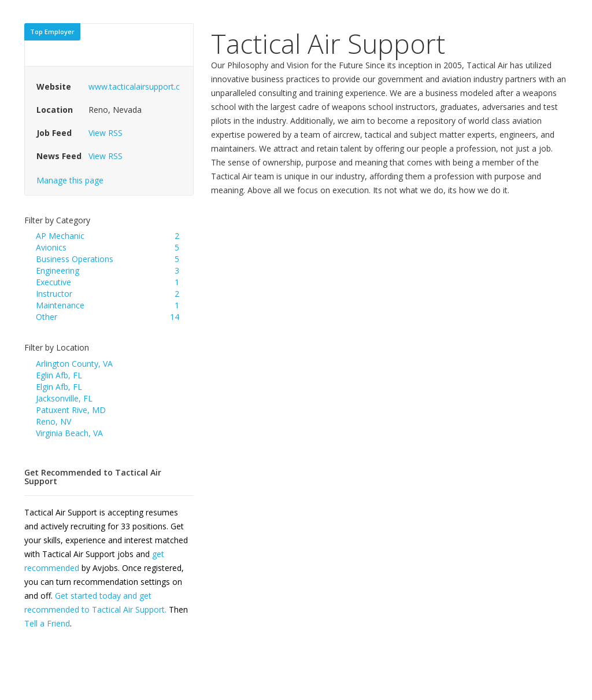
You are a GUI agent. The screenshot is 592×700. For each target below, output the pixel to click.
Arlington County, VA (74, 364)
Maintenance (60, 305)
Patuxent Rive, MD (71, 410)
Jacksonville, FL (64, 398)
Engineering (58, 270)
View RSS (106, 133)
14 (175, 317)
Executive (53, 282)
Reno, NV (53, 421)
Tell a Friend (47, 623)
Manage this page (70, 180)
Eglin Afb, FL (59, 375)
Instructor (54, 294)
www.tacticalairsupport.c (134, 86)
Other (47, 317)
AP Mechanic (60, 236)
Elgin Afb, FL (59, 387)
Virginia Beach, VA (69, 433)
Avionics (51, 247)
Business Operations (75, 259)
